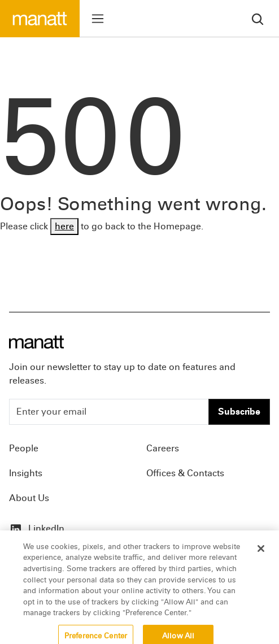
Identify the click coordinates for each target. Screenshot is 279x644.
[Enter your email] (109, 412)
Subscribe (239, 412)
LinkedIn (37, 528)
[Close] (261, 553)
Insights (26, 473)
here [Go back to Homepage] (64, 226)
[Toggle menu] (98, 19)
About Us (29, 498)
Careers (163, 448)
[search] (258, 18)
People (24, 448)
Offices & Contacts (185, 473)
